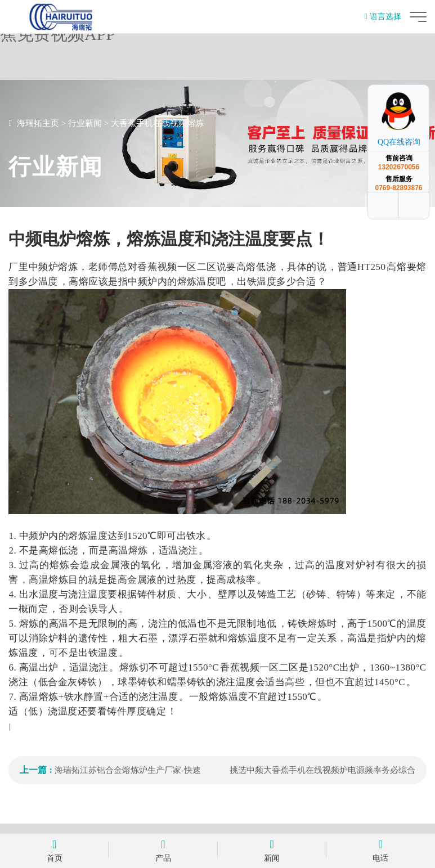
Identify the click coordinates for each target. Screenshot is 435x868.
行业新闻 (85, 123)
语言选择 (382, 17)
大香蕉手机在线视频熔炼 (157, 123)
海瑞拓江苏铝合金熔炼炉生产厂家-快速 (128, 770)
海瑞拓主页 (38, 123)
